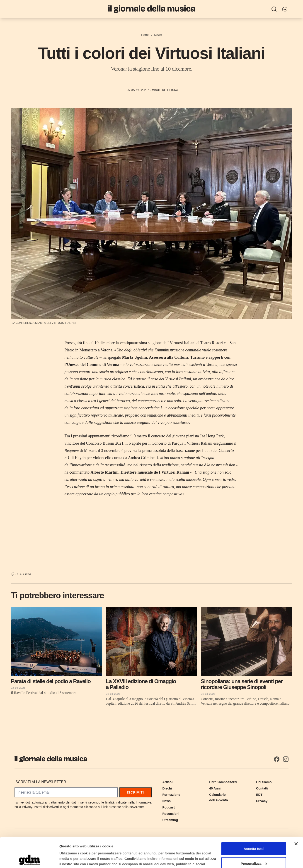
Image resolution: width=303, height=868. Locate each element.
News (158, 35)
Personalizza (254, 835)
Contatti (262, 788)
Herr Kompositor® (223, 782)
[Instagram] (286, 759)
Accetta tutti (254, 820)
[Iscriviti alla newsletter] (285, 9)
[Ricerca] (274, 9)
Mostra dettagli (72, 859)
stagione (155, 343)
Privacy (262, 801)
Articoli (168, 782)
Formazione (171, 795)
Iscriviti (136, 792)
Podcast (169, 807)
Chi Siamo (264, 782)
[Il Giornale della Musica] (152, 9)
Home (145, 35)
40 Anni (215, 788)
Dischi (167, 788)
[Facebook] (277, 759)
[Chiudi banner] (296, 816)
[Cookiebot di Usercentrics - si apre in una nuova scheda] (29, 859)
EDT (259, 795)
